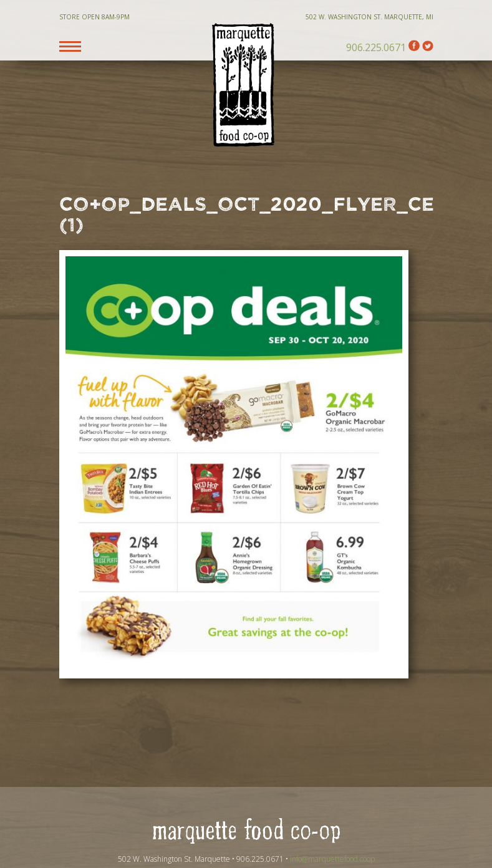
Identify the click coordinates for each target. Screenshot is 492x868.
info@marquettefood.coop (332, 859)
